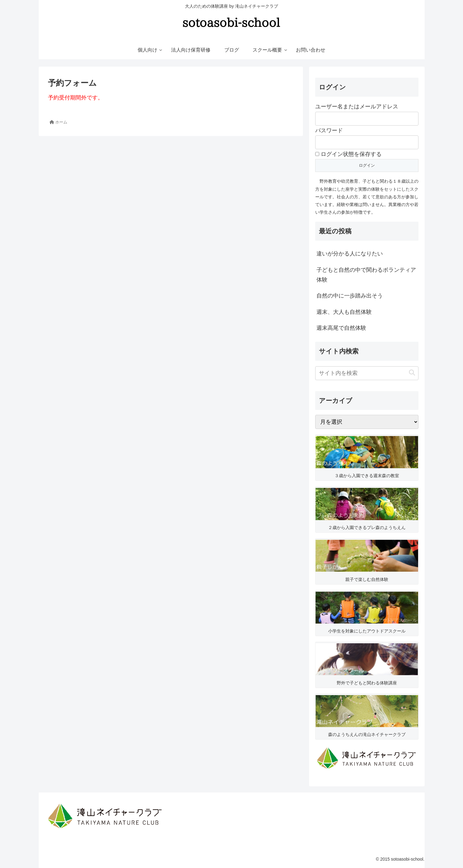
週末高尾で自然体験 (341, 328)
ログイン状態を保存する (348, 154)
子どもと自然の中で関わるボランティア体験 (366, 275)
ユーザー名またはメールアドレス (357, 107)
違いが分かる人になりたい (350, 254)
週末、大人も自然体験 (344, 312)
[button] (412, 373)
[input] (367, 373)
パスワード (329, 130)
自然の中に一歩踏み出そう (350, 296)
